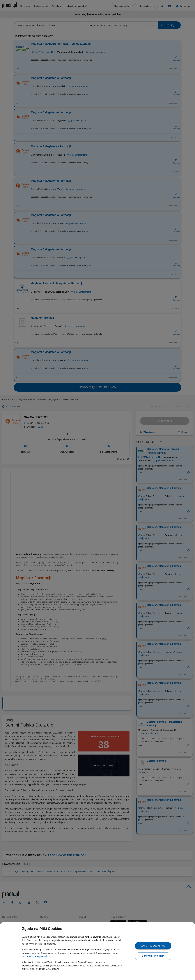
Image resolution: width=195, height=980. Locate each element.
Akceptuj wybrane (153, 956)
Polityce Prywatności (39, 956)
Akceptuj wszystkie (153, 946)
